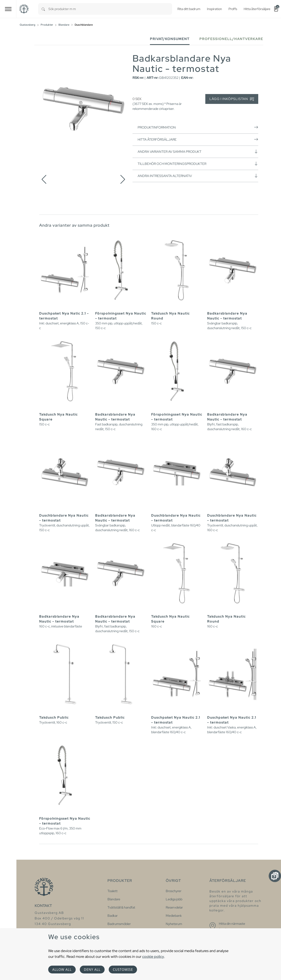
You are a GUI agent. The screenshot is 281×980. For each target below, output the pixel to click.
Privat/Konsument (170, 39)
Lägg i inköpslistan (232, 99)
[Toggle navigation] (8, 9)
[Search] (43, 9)
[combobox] (110, 9)
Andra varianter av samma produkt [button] (198, 152)
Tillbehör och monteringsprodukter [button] (198, 164)
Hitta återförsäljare (198, 139)
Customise (123, 970)
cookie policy (153, 956)
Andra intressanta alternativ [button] (198, 176)
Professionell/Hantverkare (231, 39)
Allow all (62, 970)
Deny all (92, 970)
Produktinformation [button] (198, 127)
